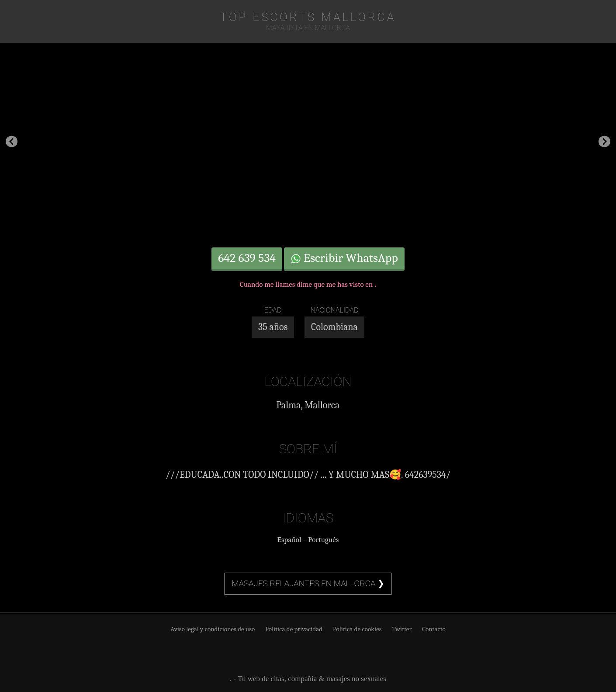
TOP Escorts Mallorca (308, 17)
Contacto (434, 629)
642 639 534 (247, 258)
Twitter (402, 629)
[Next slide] (604, 141)
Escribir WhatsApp (344, 258)
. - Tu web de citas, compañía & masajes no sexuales (308, 679)
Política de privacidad (294, 629)
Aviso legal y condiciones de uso (213, 629)
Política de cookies (357, 629)
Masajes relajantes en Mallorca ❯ (308, 583)
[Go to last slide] (12, 141)
